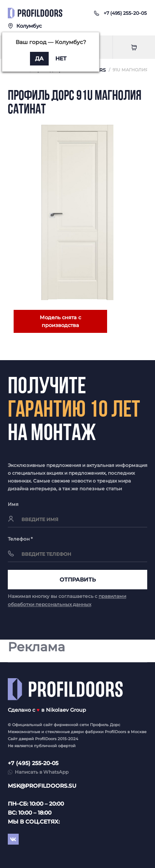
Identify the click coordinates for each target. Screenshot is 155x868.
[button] (125, 13)
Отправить (78, 580)
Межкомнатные (24, 732)
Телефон (20, 539)
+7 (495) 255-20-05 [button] (33, 763)
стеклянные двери (64, 732)
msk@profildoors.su (42, 786)
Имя (13, 504)
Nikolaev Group (66, 710)
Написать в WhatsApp (42, 772)
